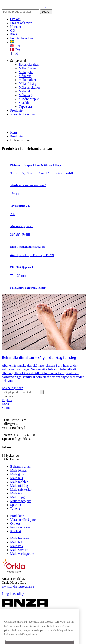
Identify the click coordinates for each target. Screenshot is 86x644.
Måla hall (17, 542)
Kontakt (16, 27)
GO (13, 30)
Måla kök (17, 546)
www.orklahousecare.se (18, 586)
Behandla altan (29, 64)
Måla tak (25, 91)
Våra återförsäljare (23, 114)
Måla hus (25, 76)
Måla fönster (27, 68)
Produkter (17, 110)
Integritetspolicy (13, 594)
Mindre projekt (29, 99)
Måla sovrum (19, 550)
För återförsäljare (22, 38)
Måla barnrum (20, 538)
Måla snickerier (29, 87)
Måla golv (26, 72)
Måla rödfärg (28, 84)
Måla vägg (26, 95)
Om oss (15, 19)
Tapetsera (25, 107)
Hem (14, 132)
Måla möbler (27, 80)
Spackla (24, 103)
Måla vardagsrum (22, 554)
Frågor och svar (21, 23)
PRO (14, 34)
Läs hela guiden (12, 388)
